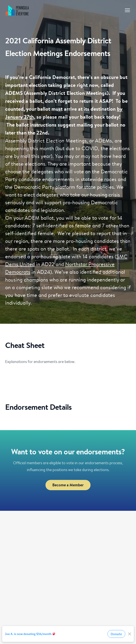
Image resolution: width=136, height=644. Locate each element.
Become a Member (68, 485)
